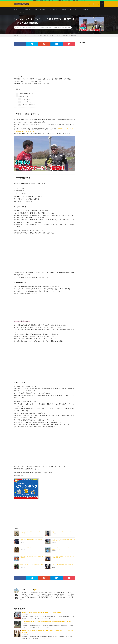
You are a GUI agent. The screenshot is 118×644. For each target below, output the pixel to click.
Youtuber (33, 27)
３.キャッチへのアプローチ (27, 105)
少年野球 (55, 27)
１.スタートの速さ (24, 99)
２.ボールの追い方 (24, 102)
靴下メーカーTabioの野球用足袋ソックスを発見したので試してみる (32, 548)
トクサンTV (41, 27)
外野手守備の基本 (22, 96)
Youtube (29, 27)
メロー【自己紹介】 (40, 9)
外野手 (51, 27)
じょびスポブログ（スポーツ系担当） (58, 9)
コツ (37, 27)
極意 (66, 27)
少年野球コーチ (61, 27)
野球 (24, 27)
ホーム (16, 9)
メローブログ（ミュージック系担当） (80, 9)
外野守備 (46, 27)
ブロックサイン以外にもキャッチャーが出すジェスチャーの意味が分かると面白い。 (47, 622)
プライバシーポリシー (21, 12)
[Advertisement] (44, 62)
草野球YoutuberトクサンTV (25, 94)
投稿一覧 (37, 590)
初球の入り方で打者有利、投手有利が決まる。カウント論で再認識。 (42, 612)
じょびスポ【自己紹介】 (26, 9)
